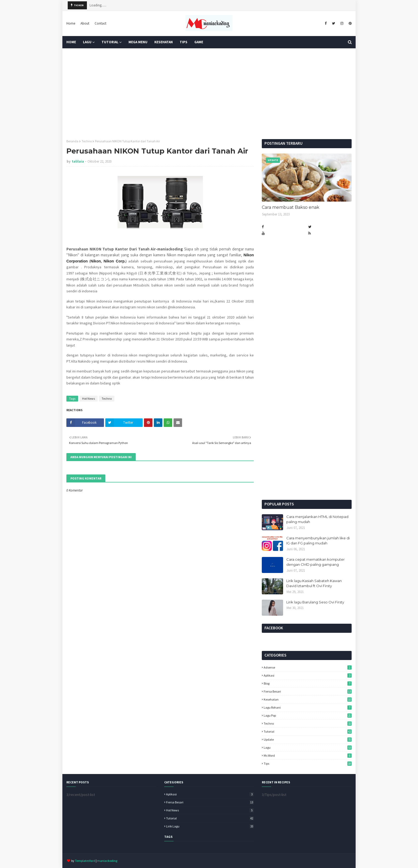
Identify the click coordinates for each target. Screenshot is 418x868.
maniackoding (107, 861)
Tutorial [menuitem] (110, 42)
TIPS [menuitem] (184, 42)
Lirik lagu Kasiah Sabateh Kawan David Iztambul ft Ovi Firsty (314, 583)
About (85, 23)
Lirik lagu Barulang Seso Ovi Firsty (315, 602)
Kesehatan (308, 699)
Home (71, 23)
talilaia (78, 161)
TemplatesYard (85, 861)
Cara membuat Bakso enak (291, 207)
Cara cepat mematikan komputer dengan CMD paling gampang (315, 562)
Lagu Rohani (308, 707)
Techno (87, 141)
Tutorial (308, 731)
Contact (101, 23)
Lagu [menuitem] (87, 42)
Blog (308, 683)
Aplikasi (308, 675)
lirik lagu (210, 826)
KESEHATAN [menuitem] (164, 42)
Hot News (89, 398)
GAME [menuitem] (199, 42)
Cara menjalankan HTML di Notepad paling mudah (317, 519)
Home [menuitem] (71, 42)
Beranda (72, 141)
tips (308, 763)
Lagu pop (308, 715)
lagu (308, 747)
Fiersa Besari (308, 691)
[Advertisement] (209, 94)
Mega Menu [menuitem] (138, 42)
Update (308, 739)
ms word (308, 755)
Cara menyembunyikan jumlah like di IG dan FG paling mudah (318, 541)
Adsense (308, 667)
